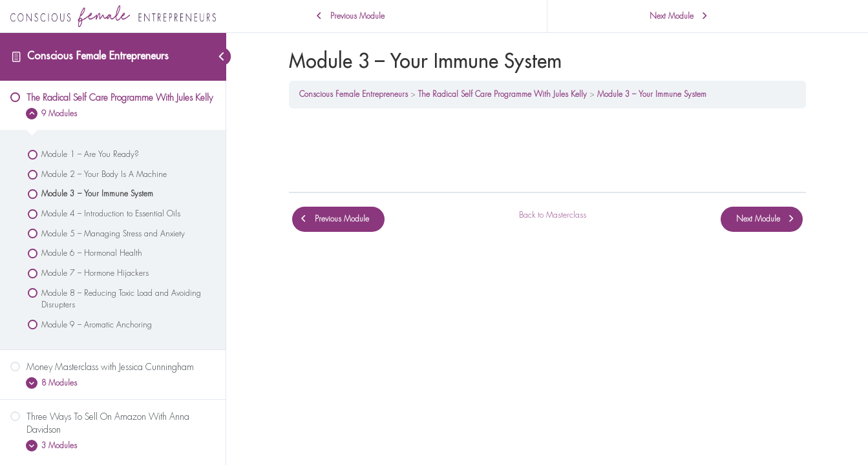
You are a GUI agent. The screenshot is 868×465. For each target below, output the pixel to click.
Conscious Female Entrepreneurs (98, 56)
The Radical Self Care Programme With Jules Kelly (503, 94)
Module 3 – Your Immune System (652, 94)
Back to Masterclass (553, 215)
